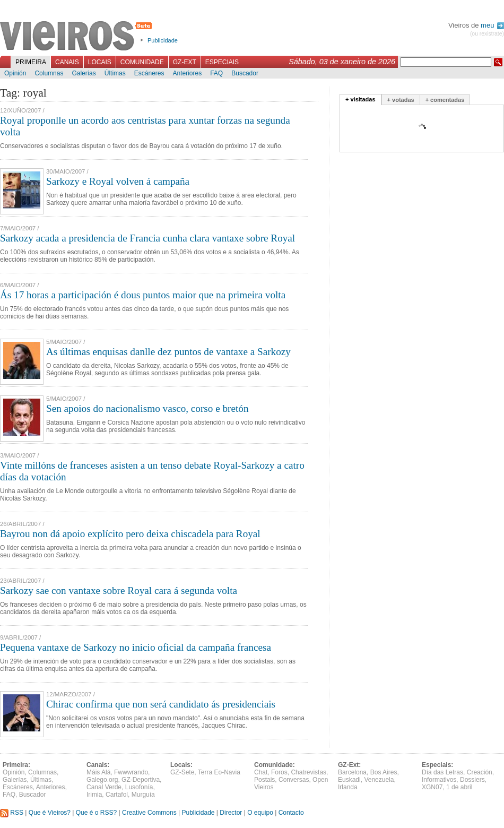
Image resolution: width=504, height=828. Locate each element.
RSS (12, 813)
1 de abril (459, 787)
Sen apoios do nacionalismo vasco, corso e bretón (147, 408)
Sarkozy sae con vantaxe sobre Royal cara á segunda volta (119, 590)
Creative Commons (149, 813)
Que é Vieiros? (50, 813)
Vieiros (78, 37)
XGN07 (432, 787)
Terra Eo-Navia (219, 772)
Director (231, 813)
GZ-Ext (185, 62)
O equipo (260, 813)
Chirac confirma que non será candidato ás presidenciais (161, 704)
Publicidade (163, 40)
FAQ (216, 73)
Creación (480, 772)
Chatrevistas (309, 772)
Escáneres (149, 73)
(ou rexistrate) (487, 34)
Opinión (15, 73)
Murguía (143, 795)
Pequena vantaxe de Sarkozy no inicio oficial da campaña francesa (136, 647)
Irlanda (348, 787)
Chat (261, 772)
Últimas (115, 73)
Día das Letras (442, 772)
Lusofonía (139, 787)
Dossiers (472, 780)
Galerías (84, 73)
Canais (67, 62)
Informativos (439, 780)
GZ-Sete (182, 772)
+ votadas (401, 100)
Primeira (31, 62)
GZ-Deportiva (141, 780)
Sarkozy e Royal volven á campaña (118, 181)
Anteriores (187, 73)
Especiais (222, 62)
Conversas (294, 780)
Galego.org (102, 780)
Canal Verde (104, 787)
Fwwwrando (131, 772)
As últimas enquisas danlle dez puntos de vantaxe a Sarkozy (168, 352)
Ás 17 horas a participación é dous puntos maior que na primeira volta (143, 295)
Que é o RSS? (96, 813)
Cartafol (117, 795)
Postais (264, 780)
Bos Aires (384, 772)
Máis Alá (98, 772)
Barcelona (352, 772)
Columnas (49, 73)
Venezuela (379, 780)
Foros (279, 772)
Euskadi (349, 780)
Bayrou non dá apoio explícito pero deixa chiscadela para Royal (130, 534)
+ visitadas (360, 99)
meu (492, 25)
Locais (100, 62)
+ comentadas (445, 100)
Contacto (291, 813)
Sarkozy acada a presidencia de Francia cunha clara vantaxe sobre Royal (147, 238)
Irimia (94, 795)
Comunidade (142, 62)
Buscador (245, 73)
